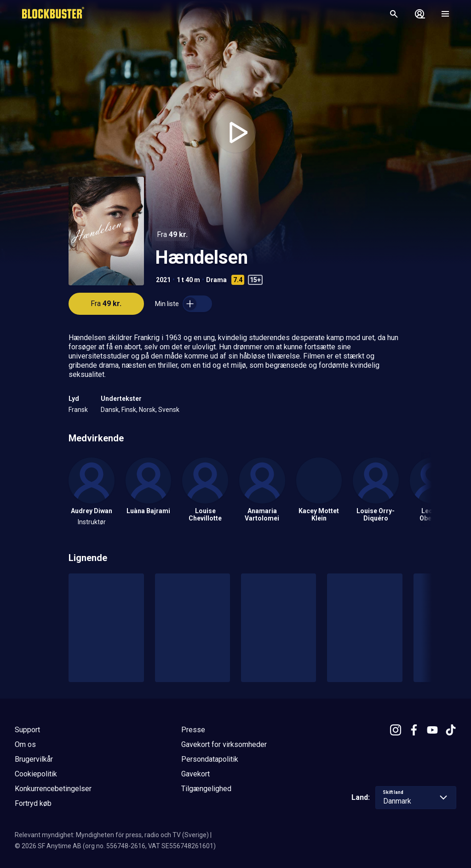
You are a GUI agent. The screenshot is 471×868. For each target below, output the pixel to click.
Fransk (78, 410)
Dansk (110, 410)
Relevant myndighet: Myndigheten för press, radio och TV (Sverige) (112, 835)
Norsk (147, 410)
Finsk (129, 410)
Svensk (169, 410)
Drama (216, 280)
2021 (163, 280)
